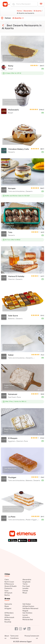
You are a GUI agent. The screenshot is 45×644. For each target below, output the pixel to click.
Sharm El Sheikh (11, 586)
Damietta (8, 588)
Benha (7, 595)
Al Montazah (9, 617)
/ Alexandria (27, 11)
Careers (33, 636)
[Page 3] (40, 61)
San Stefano (27, 613)
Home (20, 11)
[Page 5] (42, 61)
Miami (7, 606)
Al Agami (8, 608)
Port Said (26, 586)
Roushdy (8, 622)
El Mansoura (9, 584)
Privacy (27, 636)
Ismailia (25, 588)
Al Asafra (26, 617)
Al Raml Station (28, 606)
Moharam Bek (28, 620)
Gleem (7, 615)
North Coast (9, 582)
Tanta (25, 584)
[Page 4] (41, 61)
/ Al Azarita (37, 11)
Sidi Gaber (27, 604)
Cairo (7, 580)
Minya (25, 593)
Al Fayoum (8, 593)
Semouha (8, 604)
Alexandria (27, 580)
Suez (6, 591)
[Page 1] (38, 61)
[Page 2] (39, 61)
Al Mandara (9, 613)
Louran (25, 615)
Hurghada (26, 582)
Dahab (25, 591)
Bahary (7, 620)
